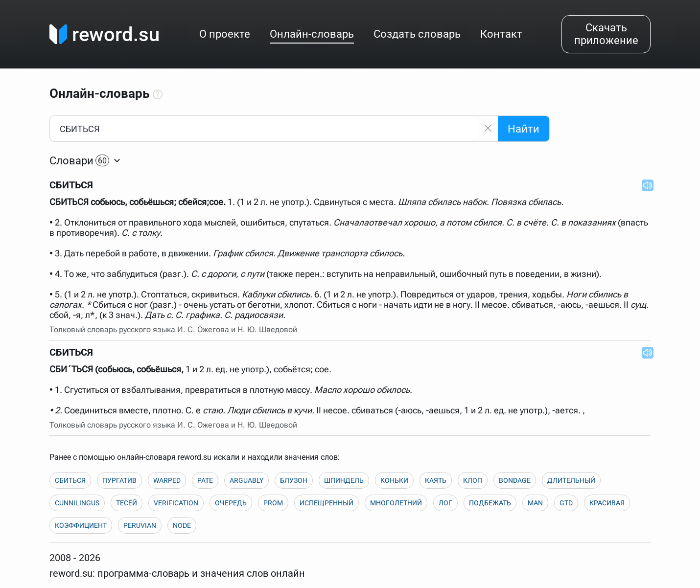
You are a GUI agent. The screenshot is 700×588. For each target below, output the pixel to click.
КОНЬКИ (394, 480)
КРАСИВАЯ (607, 503)
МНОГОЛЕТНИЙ (396, 503)
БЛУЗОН (294, 480)
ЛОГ (445, 503)
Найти (524, 129)
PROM (273, 503)
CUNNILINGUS (77, 503)
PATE (205, 480)
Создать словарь (417, 34)
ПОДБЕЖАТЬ (490, 503)
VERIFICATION (176, 503)
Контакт (501, 34)
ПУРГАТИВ (119, 480)
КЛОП (473, 480)
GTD (566, 503)
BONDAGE (515, 480)
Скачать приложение (606, 34)
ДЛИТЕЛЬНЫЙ (571, 480)
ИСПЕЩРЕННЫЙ (327, 503)
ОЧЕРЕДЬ (231, 503)
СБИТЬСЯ (70, 480)
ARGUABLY (246, 480)
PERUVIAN (140, 525)
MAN (535, 503)
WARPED (167, 480)
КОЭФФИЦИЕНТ (81, 525)
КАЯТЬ (436, 480)
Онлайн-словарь (312, 34)
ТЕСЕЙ (127, 503)
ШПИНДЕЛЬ (344, 480)
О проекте (225, 34)
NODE (182, 525)
